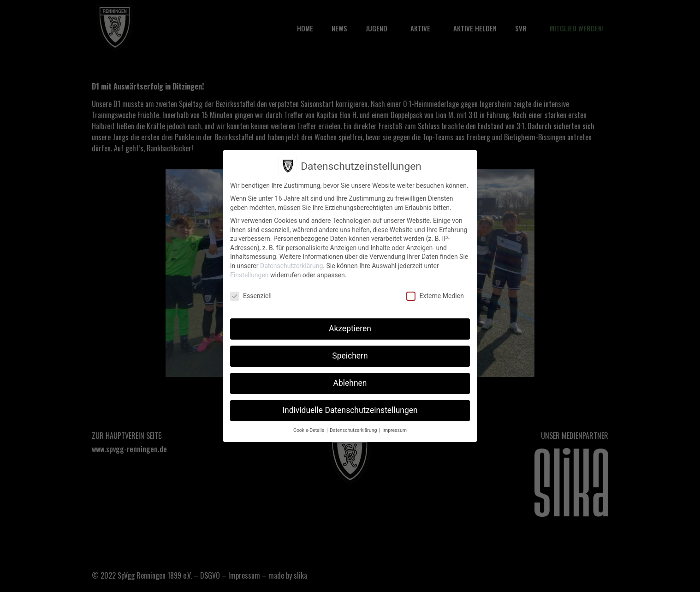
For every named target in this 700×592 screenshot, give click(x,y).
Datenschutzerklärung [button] (354, 428)
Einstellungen (249, 273)
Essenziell (251, 294)
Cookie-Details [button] (309, 428)
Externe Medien (435, 294)
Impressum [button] (394, 428)
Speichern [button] (350, 353)
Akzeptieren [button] (350, 326)
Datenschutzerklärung (291, 263)
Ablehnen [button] (350, 381)
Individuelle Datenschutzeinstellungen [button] (350, 408)
